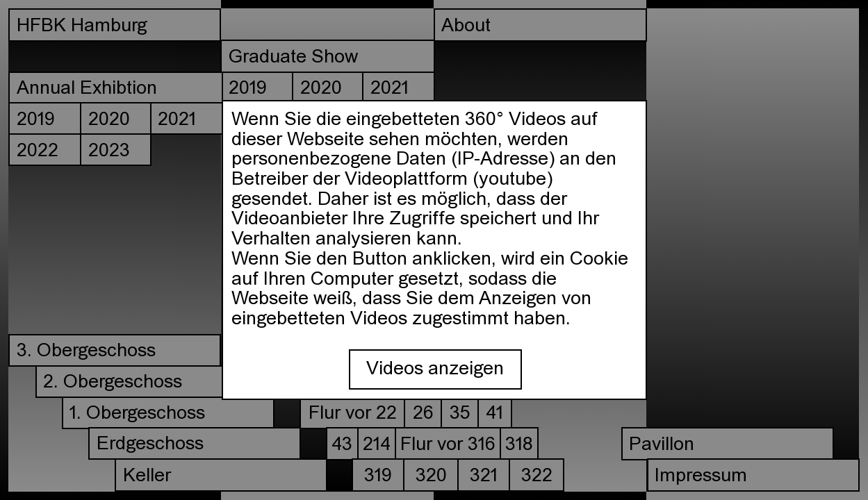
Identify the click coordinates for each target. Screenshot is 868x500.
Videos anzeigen (435, 369)
